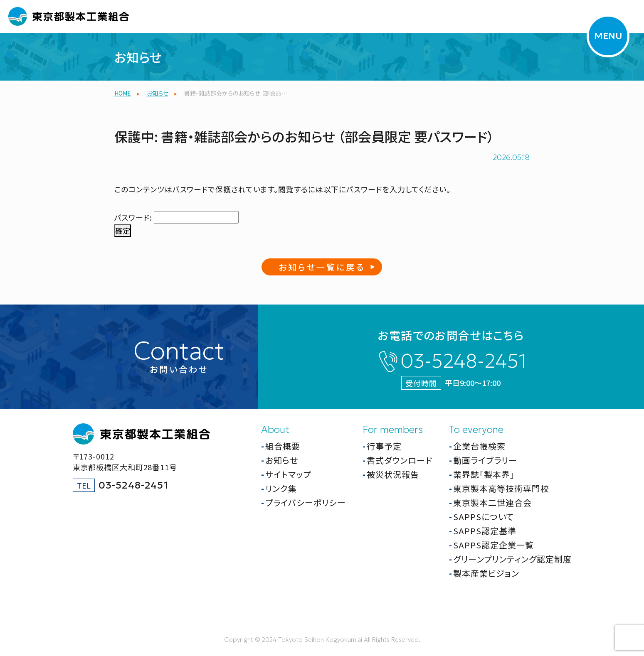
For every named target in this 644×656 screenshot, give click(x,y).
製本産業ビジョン (486, 573)
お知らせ (282, 460)
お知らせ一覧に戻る (322, 267)
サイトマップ (288, 474)
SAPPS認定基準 (485, 531)
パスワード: (176, 217)
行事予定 (384, 446)
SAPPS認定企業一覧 (493, 545)
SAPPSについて (484, 517)
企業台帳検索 (479, 446)
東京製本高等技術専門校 (501, 488)
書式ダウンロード (400, 460)
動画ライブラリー (485, 460)
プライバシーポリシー (306, 502)
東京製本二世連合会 (492, 502)
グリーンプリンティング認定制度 (512, 559)
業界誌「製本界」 (484, 474)
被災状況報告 (393, 474)
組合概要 (283, 446)
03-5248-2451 (463, 361)
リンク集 (281, 488)
